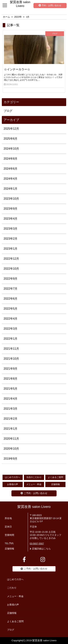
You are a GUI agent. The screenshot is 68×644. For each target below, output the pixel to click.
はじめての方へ (13, 477)
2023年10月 (11, 199)
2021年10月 (11, 359)
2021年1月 (11, 429)
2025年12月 (11, 129)
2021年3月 (11, 409)
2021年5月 (11, 389)
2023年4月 (11, 219)
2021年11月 (11, 349)
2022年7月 (11, 289)
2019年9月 (11, 459)
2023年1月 (11, 249)
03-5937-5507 (37, 544)
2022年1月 (11, 339)
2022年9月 (11, 279)
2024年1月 (11, 189)
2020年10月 (11, 449)
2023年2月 (11, 239)
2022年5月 (11, 309)
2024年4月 (11, 179)
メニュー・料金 (34, 484)
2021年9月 (11, 369)
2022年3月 (11, 329)
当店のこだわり (34, 477)
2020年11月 (11, 439)
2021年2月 (11, 419)
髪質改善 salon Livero (34, 507)
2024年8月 (11, 159)
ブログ (8, 111)
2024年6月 (11, 169)
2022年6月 (11, 299)
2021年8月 (11, 379)
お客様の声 (13, 484)
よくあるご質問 (55, 477)
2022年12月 (11, 259)
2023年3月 (11, 229)
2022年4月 (11, 319)
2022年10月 (11, 269)
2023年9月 (11, 209)
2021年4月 (11, 399)
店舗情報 (55, 484)
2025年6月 (11, 139)
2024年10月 (11, 149)
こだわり (12, 588)
